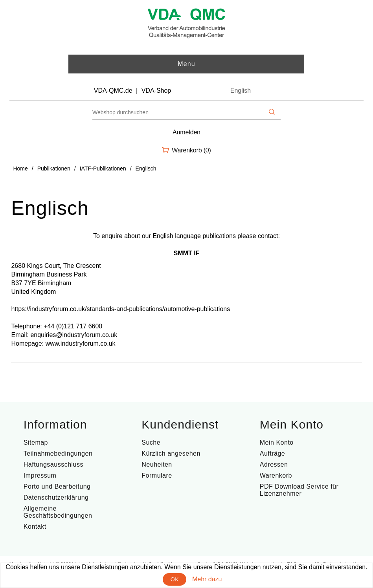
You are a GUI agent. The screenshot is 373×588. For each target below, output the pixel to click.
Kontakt (35, 527)
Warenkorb (276, 475)
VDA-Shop (156, 91)
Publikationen (54, 169)
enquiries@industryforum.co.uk (74, 335)
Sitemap (36, 442)
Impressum (40, 475)
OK (175, 579)
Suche (151, 442)
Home (20, 169)
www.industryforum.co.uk (81, 343)
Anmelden (186, 132)
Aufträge (272, 453)
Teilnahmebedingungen (58, 453)
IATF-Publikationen (103, 169)
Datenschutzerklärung (56, 497)
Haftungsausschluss (53, 464)
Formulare (157, 475)
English (241, 91)
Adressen (274, 464)
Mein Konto (277, 442)
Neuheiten (157, 464)
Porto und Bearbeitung (57, 486)
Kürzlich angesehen (171, 453)
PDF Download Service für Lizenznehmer (299, 490)
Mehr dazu (207, 579)
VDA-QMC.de (113, 91)
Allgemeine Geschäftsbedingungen (58, 512)
